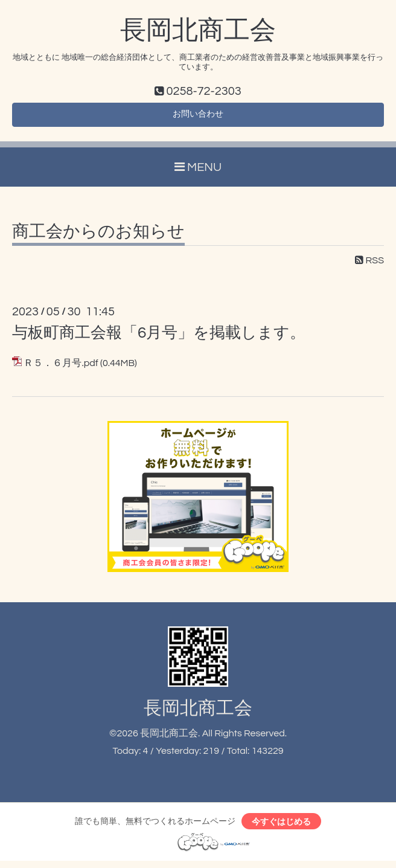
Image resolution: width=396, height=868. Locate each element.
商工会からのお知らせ (98, 236)
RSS (369, 265)
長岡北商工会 (198, 31)
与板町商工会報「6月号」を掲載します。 (159, 337)
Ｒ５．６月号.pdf (61, 367)
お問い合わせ (198, 117)
